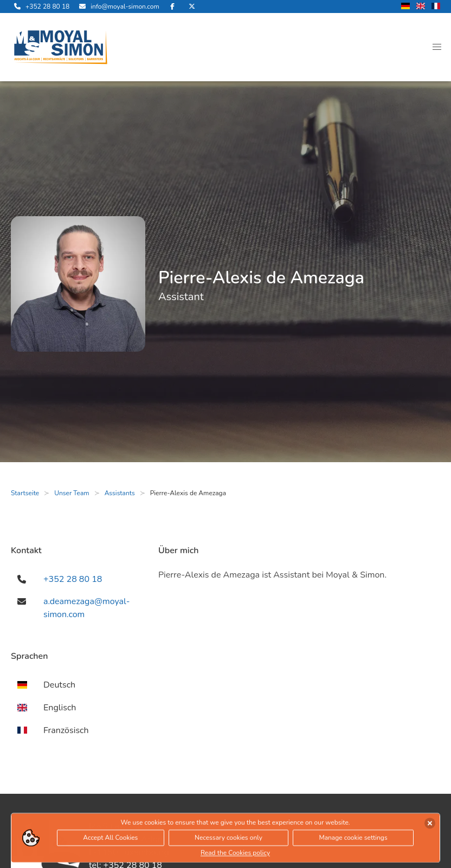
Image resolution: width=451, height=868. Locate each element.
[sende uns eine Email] (117, 7)
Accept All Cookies (110, 839)
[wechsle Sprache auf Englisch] (421, 7)
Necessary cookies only (228, 839)
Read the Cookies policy (235, 854)
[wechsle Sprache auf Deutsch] (405, 7)
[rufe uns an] (40, 7)
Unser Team (72, 493)
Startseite (25, 493)
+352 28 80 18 (73, 579)
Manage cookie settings (353, 839)
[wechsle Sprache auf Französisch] (436, 7)
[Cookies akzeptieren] (430, 825)
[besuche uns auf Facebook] (172, 7)
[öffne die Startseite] (61, 47)
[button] (437, 47)
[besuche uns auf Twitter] (192, 7)
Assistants (120, 493)
